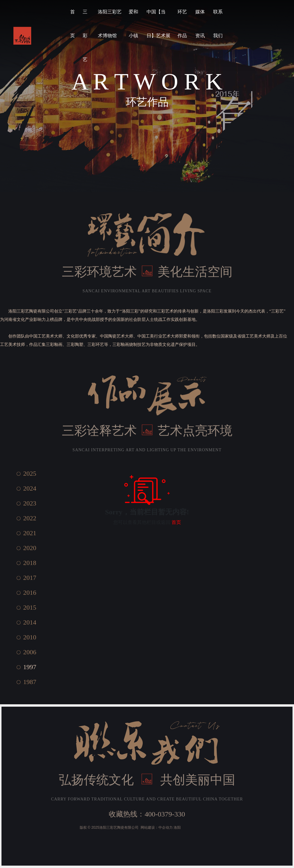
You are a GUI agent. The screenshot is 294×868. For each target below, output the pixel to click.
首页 (176, 522)
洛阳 (177, 828)
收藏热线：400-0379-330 (147, 814)
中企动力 (166, 828)
